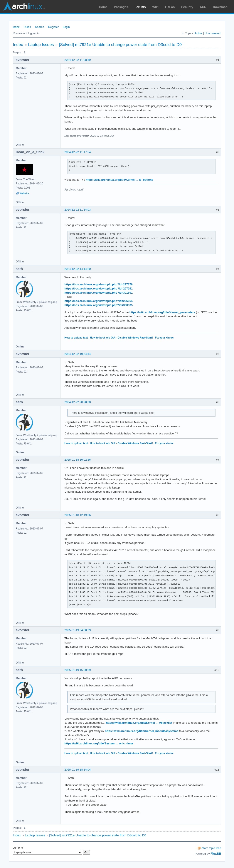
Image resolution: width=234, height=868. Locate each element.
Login (66, 27)
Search (40, 27)
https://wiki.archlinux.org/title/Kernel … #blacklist (139, 723)
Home (103, 7)
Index (16, 27)
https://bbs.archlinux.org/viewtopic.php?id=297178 (98, 284)
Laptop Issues (41, 45)
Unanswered (213, 33)
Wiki (156, 7)
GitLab (170, 7)
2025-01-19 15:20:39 (78, 670)
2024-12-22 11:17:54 (78, 152)
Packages (121, 7)
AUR (203, 7)
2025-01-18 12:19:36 (78, 515)
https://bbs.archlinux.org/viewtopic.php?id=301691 (98, 293)
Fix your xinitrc (164, 338)
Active (198, 33)
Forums (140, 7)
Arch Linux (24, 7)
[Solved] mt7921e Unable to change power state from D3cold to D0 (120, 45)
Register (53, 27)
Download (220, 7)
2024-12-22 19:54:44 (78, 354)
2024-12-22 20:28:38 (78, 402)
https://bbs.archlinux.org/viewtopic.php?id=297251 (98, 288)
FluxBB (216, 854)
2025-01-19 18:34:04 (78, 770)
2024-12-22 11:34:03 (78, 210)
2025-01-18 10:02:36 (78, 460)
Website (24, 193)
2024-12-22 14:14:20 (78, 269)
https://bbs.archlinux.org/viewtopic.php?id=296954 (98, 301)
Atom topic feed (211, 848)
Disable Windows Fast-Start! (135, 338)
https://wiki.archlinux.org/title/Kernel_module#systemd (142, 731)
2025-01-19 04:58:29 (78, 630)
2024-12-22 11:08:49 (78, 60)
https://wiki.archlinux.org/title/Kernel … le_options (120, 180)
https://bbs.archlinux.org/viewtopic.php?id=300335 (98, 305)
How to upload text (76, 338)
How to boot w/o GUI (103, 338)
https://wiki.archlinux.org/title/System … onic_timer (99, 743)
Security (187, 7)
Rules (27, 27)
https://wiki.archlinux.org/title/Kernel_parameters (162, 312)
